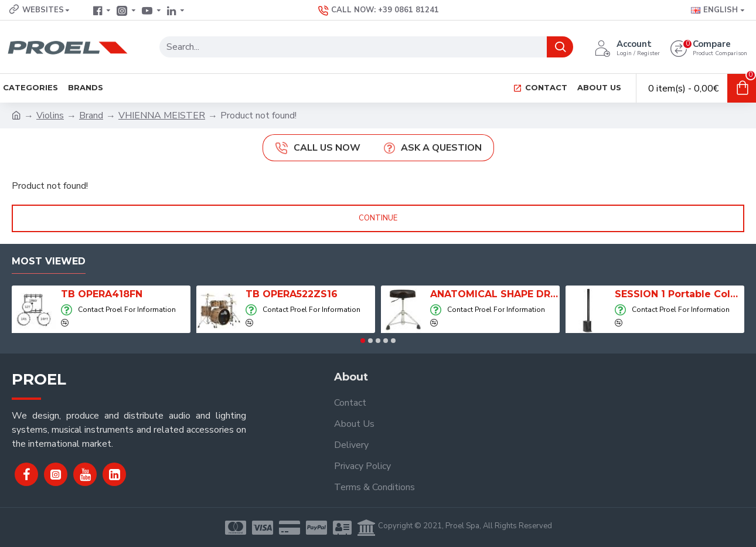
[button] (363, 341)
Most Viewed (49, 261)
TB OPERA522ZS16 (292, 294)
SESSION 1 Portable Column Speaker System (680, 294)
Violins (50, 115)
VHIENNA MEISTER (162, 115)
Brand (91, 115)
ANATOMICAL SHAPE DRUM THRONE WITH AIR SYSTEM (495, 294)
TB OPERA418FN (102, 294)
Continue (378, 218)
